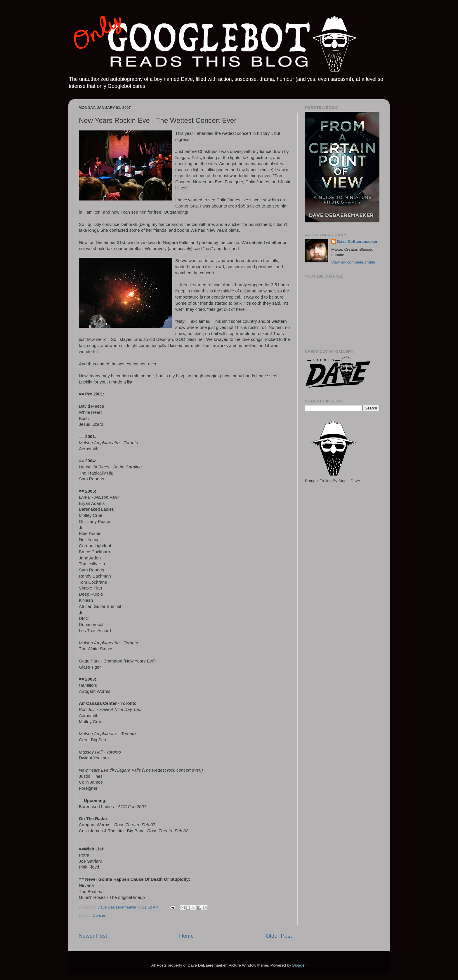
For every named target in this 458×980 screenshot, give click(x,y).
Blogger (299, 965)
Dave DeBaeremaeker (357, 241)
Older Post (279, 936)
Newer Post (93, 936)
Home (186, 936)
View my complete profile (353, 262)
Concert (99, 915)
